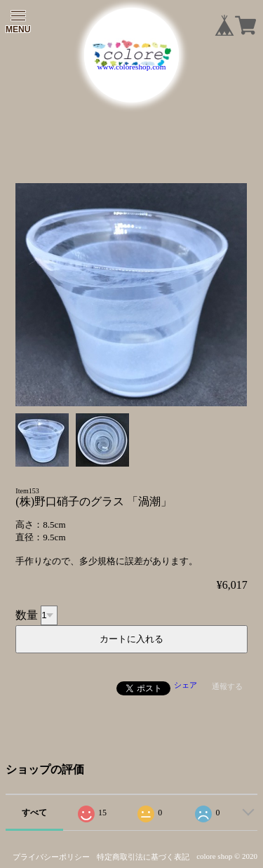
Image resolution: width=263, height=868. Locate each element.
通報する (227, 686)
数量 (27, 614)
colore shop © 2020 (227, 856)
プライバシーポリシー (51, 857)
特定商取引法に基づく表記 (143, 857)
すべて (34, 813)
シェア (186, 685)
